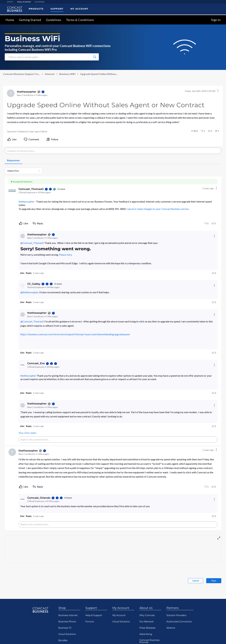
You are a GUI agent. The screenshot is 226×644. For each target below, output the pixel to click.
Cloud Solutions (67, 634)
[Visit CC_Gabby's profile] (23, 285)
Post (214, 581)
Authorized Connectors (179, 622)
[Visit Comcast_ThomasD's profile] (12, 191)
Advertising (146, 634)
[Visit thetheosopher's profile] (11, 93)
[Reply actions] (214, 236)
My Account (121, 608)
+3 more (68, 498)
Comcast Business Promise (149, 641)
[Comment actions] (216, 188)
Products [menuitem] (36, 9)
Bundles (63, 640)
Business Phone (67, 622)
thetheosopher (26, 201)
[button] (195, 131)
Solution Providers (176, 615)
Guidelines (54, 20)
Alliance (171, 628)
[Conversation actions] (218, 91)
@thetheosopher (29, 292)
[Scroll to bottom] (219, 637)
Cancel (196, 581)
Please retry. (66, 255)
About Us (146, 608)
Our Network (147, 622)
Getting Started (30, 20)
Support (91, 608)
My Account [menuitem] (79, 9)
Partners (172, 608)
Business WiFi (67, 74)
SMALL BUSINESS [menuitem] (24, 2)
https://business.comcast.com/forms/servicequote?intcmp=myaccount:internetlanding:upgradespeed (75, 334)
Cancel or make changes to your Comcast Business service (157, 209)
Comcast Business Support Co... (22, 74)
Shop (62, 608)
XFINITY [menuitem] (10, 2)
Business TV (65, 628)
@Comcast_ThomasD (32, 243)
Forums (90, 622)
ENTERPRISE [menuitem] (40, 2)
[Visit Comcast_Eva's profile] (23, 365)
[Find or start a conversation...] (95, 57)
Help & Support (94, 615)
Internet (50, 74)
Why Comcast (147, 615)
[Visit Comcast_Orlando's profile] (23, 499)
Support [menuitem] (57, 9)
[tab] (13, 160)
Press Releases (147, 628)
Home (10, 20)
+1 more (61, 189)
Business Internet (68, 615)
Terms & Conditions (80, 20)
